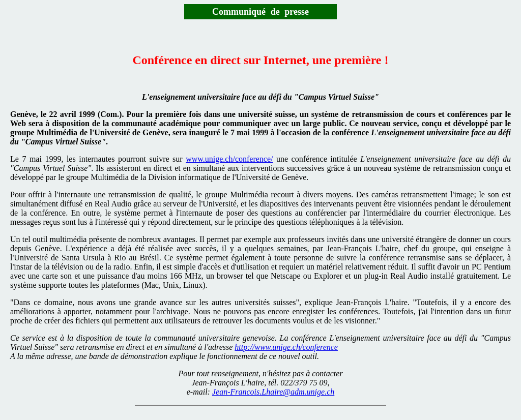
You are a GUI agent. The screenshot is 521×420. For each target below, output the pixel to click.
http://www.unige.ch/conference (286, 347)
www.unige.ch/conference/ (229, 159)
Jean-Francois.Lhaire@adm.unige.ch (273, 392)
